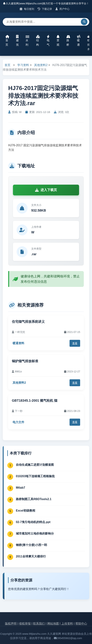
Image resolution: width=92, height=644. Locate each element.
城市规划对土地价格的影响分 (35, 533)
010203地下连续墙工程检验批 (35, 476)
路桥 (68, 41)
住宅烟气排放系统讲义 (28, 322)
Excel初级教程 (26, 511)
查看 (75, 343)
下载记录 (45, 9)
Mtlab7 (21, 488)
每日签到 (27, 9)
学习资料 (23, 65)
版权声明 (11, 624)
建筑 (17, 41)
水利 (27, 41)
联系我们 (39, 624)
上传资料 (67, 624)
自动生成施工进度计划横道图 (35, 465)
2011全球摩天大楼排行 (31, 556)
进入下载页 (46, 190)
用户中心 (63, 9)
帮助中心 (81, 624)
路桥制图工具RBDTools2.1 (34, 499)
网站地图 (53, 624)
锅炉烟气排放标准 (25, 361)
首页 (7, 41)
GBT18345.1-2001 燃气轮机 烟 (35, 401)
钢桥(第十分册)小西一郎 (31, 545)
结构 (38, 41)
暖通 (79, 41)
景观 (58, 41)
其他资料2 (41, 65)
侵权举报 (25, 624)
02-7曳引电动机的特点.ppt (33, 522)
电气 (48, 41)
